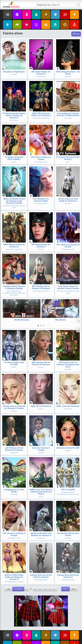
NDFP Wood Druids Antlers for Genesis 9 (41, 114)
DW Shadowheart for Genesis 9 (41, 246)
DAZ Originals (12, 291)
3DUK (15, 355)
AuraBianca (42, 526)
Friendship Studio (17, 293)
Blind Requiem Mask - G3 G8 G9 (68, 73)
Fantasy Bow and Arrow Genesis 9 (68, 564)
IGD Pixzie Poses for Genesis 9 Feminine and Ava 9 (68, 352)
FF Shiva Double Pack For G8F (14, 351)
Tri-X (69, 162)
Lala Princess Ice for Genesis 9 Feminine (14, 437)
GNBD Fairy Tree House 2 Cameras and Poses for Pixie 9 (41, 480)
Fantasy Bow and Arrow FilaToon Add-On (41, 564)
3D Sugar (7, 206)
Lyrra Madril (20, 570)
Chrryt (42, 397)
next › (66, 577)
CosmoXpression (15, 206)
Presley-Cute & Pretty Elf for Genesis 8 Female (14, 395)
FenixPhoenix (15, 120)
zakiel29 (69, 76)
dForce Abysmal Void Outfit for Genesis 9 (68, 200)
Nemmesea (69, 397)
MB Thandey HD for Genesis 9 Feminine (41, 287)
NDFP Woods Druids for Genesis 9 (14, 246)
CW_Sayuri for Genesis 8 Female (68, 246)
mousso (42, 355)
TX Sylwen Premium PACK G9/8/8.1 (14, 158)
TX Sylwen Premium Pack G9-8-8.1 (68, 158)
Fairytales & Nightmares (14, 72)
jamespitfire (70, 482)
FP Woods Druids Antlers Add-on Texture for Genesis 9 (14, 116)
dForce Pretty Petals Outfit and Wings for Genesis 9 (14, 565)
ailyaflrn (69, 438)
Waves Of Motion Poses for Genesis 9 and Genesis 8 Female (14, 201)
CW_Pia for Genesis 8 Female (41, 158)
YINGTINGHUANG (62, 482)
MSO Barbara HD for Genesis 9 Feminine (41, 351)
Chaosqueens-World (42, 162)
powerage (15, 482)
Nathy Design (42, 76)
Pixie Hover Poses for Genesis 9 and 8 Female (68, 287)
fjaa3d (46, 568)
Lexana (15, 74)
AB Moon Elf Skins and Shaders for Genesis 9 (41, 522)
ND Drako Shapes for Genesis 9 (41, 73)
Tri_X (15, 162)
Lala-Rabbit (15, 440)
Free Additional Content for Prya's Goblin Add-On (68, 114)
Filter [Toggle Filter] (78, 34)
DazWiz (42, 249)
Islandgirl (69, 357)
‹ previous (18, 577)
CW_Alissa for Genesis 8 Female (14, 522)
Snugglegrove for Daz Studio (14, 478)
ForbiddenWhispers (11, 570)
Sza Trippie (69, 118)
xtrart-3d (16, 295)
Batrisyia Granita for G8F (68, 436)
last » (74, 577)
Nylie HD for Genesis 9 (41, 394)
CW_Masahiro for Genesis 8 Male (41, 200)
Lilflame (69, 204)
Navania (15, 399)
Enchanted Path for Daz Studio (68, 522)
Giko (42, 484)
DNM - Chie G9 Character (68, 394)
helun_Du (77, 482)
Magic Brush (46, 291)
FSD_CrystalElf (68, 477)
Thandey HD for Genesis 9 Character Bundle (14, 287)
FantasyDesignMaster (69, 480)
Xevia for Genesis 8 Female (41, 437)
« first (8, 577)
